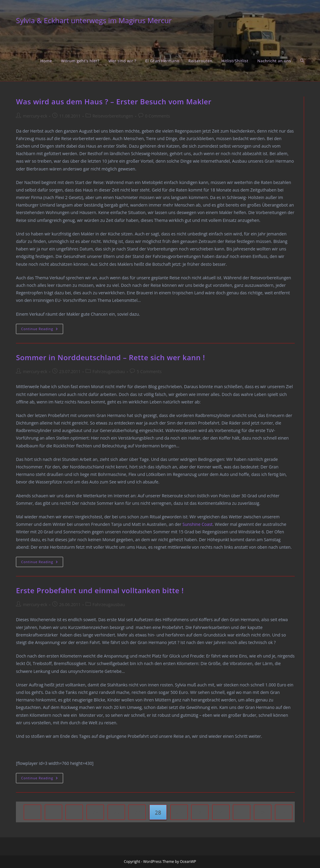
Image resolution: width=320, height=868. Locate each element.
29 (179, 812)
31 (221, 812)
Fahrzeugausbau (109, 371)
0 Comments (158, 116)
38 (263, 812)
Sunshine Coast (197, 524)
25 (95, 812)
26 (116, 812)
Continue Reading (42, 330)
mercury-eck (35, 116)
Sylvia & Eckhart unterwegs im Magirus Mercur (94, 20)
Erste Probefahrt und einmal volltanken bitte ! (100, 590)
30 (200, 812)
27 (137, 812)
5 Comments (149, 371)
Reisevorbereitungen (113, 116)
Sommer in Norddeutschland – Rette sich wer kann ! (110, 357)
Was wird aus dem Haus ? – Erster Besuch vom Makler (114, 101)
